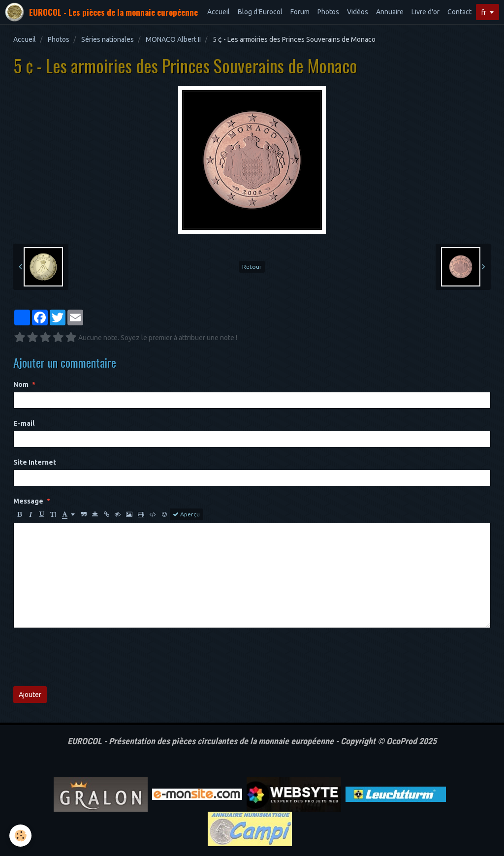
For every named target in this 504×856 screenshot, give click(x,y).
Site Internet (35, 462)
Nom (21, 384)
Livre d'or (425, 12)
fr (484, 12)
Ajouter (30, 695)
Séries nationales (108, 39)
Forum (300, 12)
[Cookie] (21, 836)
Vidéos (358, 12)
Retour (252, 267)
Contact (459, 12)
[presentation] (88, 657)
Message (28, 501)
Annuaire (390, 12)
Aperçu (186, 514)
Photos (328, 12)
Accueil (219, 12)
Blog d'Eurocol (260, 12)
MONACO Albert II (173, 39)
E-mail (24, 423)
